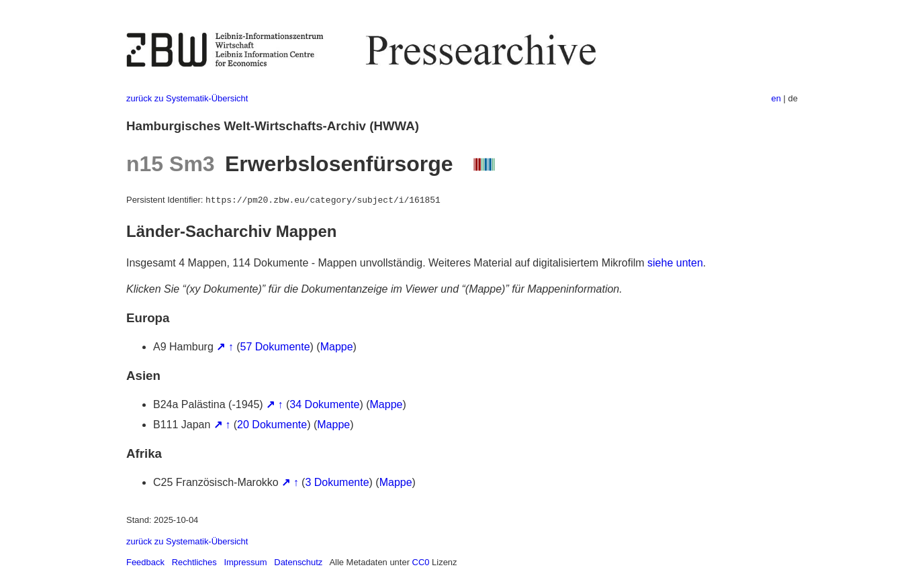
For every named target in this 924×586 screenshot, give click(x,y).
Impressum (245, 562)
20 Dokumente (272, 425)
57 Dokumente (275, 347)
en (776, 98)
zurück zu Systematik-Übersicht (187, 98)
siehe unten (675, 263)
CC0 (421, 562)
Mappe (337, 347)
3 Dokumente (337, 482)
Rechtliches (194, 562)
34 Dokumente (324, 404)
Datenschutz (298, 562)
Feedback (145, 562)
